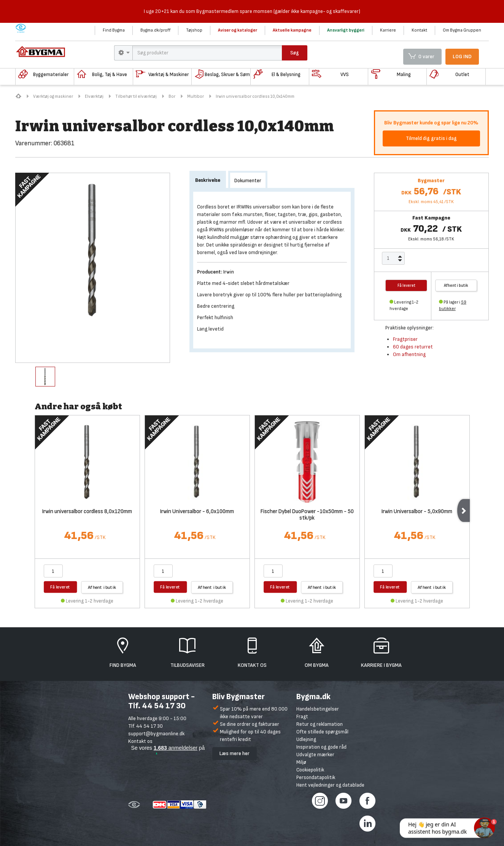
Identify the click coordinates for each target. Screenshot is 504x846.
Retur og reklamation (320, 724)
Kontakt (419, 30)
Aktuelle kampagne (292, 30)
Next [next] (463, 510)
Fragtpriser (405, 339)
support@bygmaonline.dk (156, 734)
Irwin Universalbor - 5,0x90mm (417, 512)
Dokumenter (248, 180)
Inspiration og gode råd (321, 747)
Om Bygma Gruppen (462, 30)
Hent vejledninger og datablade (330, 785)
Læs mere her (235, 753)
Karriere (388, 30)
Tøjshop (194, 30)
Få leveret (60, 587)
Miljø (301, 762)
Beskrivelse (208, 180)
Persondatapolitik (316, 777)
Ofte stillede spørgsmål (322, 732)
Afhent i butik (456, 285)
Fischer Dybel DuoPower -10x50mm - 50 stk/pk (307, 515)
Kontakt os (140, 741)
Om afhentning (409, 354)
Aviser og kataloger (238, 30)
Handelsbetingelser (318, 709)
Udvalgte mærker (315, 755)
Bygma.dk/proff (155, 30)
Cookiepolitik (310, 770)
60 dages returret (413, 347)
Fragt (302, 716)
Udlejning (306, 739)
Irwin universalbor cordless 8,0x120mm (87, 512)
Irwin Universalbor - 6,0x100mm (197, 512)
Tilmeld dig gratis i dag (431, 138)
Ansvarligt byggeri (346, 30)
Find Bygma (114, 30)
